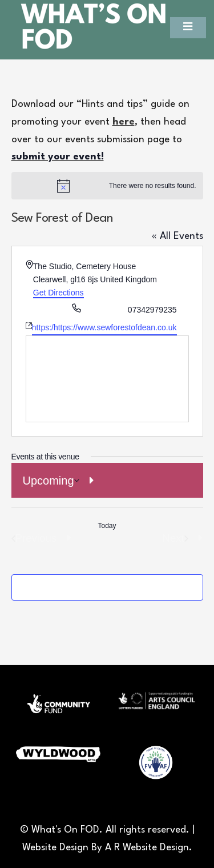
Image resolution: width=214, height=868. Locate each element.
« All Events (177, 236)
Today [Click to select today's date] (107, 526)
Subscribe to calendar (96, 587)
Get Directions (58, 293)
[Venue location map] (107, 379)
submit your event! (58, 157)
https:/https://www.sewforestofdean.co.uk (104, 327)
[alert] (107, 186)
